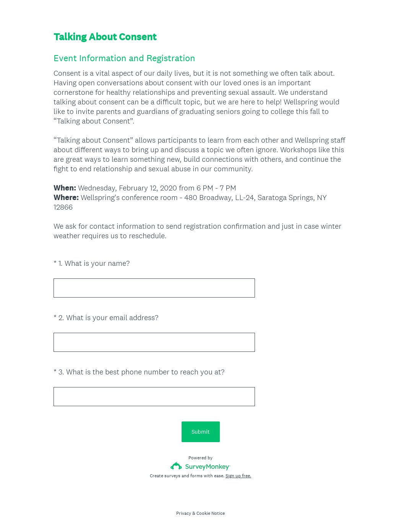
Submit (201, 432)
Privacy (184, 513)
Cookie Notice (211, 513)
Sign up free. (238, 476)
